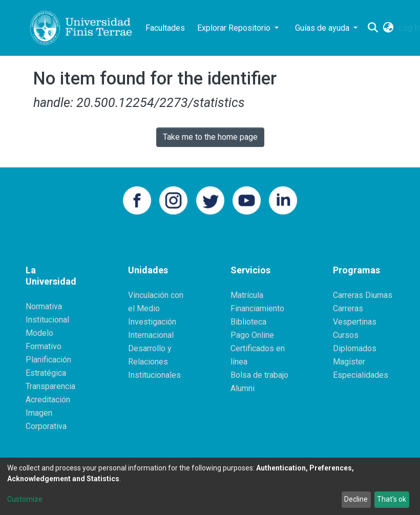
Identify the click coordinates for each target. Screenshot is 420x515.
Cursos (346, 335)
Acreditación (48, 400)
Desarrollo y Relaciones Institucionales (154, 362)
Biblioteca (248, 322)
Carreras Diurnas (363, 295)
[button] (388, 28)
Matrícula (247, 295)
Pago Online (252, 335)
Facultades (165, 28)
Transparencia (50, 386)
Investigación (152, 322)
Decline (356, 499)
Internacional (151, 335)
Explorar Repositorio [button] (235, 28)
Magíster (349, 362)
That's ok (392, 499)
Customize (25, 499)
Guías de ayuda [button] (323, 28)
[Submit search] (373, 28)
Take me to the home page (210, 137)
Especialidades (361, 375)
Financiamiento (257, 308)
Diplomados (355, 348)
